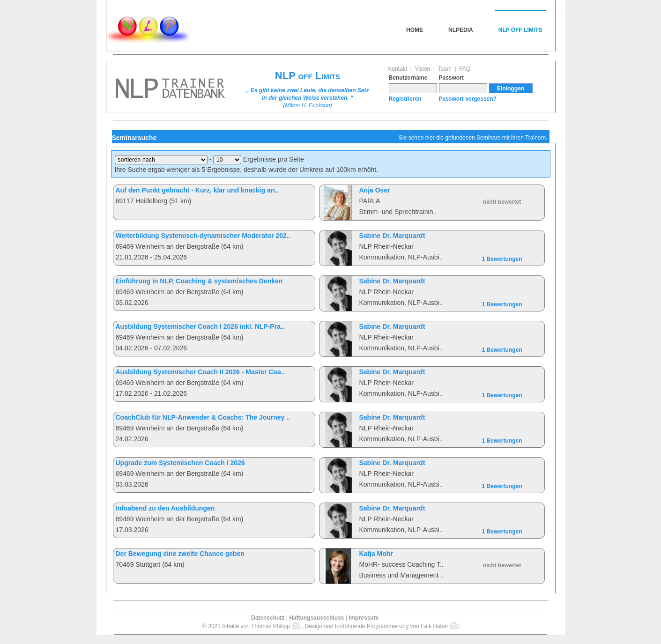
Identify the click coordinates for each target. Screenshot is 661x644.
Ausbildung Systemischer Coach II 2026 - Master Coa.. (200, 372)
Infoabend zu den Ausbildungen (165, 508)
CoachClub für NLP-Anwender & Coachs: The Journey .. (203, 417)
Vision (423, 69)
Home (415, 30)
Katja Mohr (376, 554)
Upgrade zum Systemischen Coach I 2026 (180, 463)
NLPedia (461, 30)
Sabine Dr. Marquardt (392, 236)
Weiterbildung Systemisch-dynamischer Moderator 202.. (203, 236)
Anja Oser (375, 190)
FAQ (465, 69)
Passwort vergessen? (468, 99)
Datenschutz (268, 618)
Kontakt (398, 69)
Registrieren (405, 99)
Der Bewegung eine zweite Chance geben (180, 554)
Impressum (364, 618)
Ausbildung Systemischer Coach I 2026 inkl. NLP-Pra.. (200, 326)
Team (444, 69)
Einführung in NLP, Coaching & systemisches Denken (199, 281)
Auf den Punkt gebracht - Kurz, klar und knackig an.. (197, 190)
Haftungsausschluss (316, 618)
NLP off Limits (520, 30)
